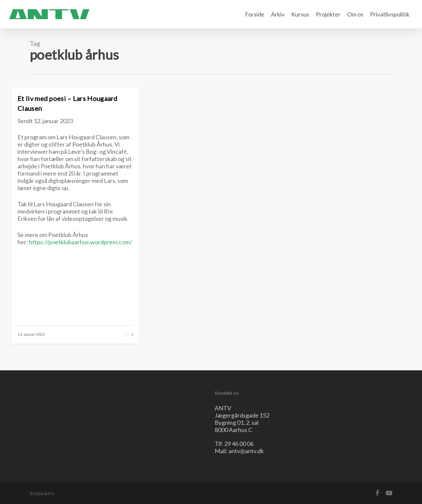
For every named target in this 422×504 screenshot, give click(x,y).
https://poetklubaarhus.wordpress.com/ (81, 242)
